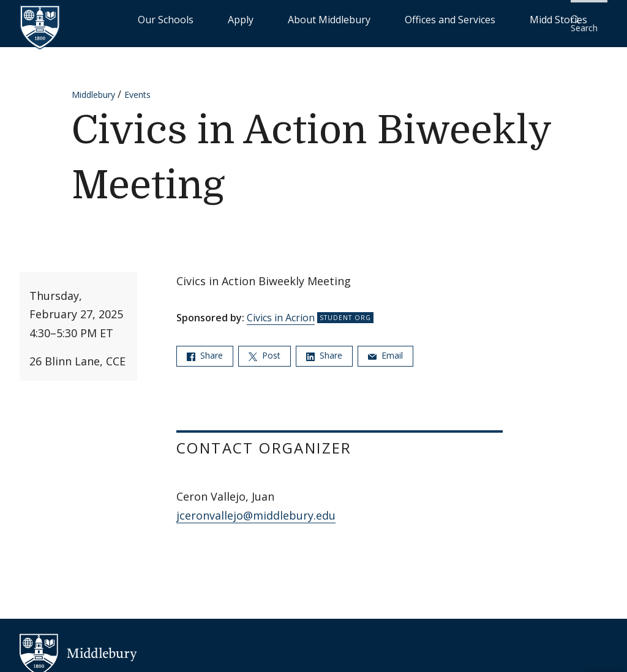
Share (205, 347)
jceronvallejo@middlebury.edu (256, 507)
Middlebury (93, 87)
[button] (587, 19)
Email (385, 347)
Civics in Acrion (281, 310)
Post (265, 347)
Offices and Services (447, 19)
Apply (297, 19)
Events (137, 87)
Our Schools (247, 19)
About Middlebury (357, 19)
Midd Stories (527, 19)
